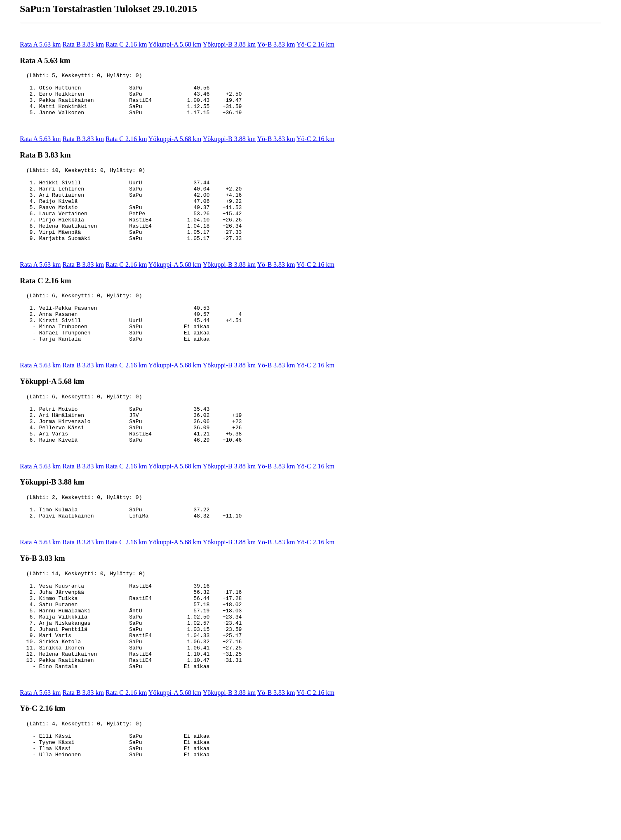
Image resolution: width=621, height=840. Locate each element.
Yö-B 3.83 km (276, 44)
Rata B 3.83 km (83, 44)
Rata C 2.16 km (126, 44)
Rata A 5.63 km (40, 44)
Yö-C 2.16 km (315, 44)
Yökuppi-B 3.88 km (229, 44)
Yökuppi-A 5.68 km (175, 44)
